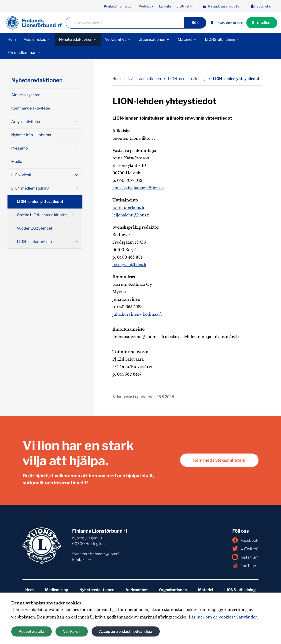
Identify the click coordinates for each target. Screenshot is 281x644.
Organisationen (152, 39)
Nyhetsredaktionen (76, 39)
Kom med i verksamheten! (219, 460)
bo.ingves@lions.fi (129, 265)
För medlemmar (22, 53)
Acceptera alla (31, 631)
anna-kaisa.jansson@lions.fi (138, 188)
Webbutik (146, 6)
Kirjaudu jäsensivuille (221, 6)
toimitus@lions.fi (128, 208)
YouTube (244, 565)
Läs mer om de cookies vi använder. (223, 617)
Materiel (185, 39)
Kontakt (79, 560)
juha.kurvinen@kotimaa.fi (137, 314)
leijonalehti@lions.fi (131, 215)
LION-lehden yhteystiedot (40, 202)
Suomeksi (261, 6)
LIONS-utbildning (220, 39)
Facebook (245, 540)
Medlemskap (35, 39)
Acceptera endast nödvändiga (126, 631)
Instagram (245, 557)
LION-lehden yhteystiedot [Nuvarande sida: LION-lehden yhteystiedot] (236, 79)
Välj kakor (72, 631)
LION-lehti (184, 6)
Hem (12, 39)
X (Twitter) (245, 549)
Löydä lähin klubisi (226, 23)
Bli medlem (262, 23)
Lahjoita (165, 6)
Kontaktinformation (119, 6)
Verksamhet (115, 39)
